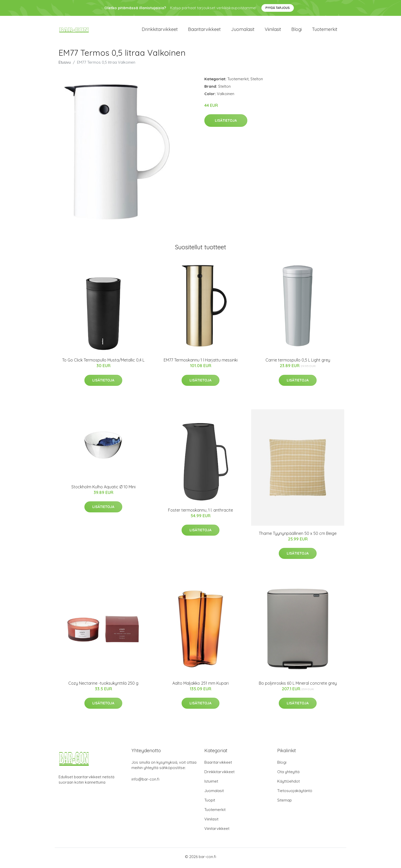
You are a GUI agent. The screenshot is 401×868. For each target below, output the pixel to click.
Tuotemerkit (325, 31)
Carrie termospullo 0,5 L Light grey (298, 363)
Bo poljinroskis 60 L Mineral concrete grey (298, 686)
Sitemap (285, 803)
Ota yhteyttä (288, 774)
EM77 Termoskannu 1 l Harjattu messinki (201, 363)
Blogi (297, 31)
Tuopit (210, 803)
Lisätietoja (226, 123)
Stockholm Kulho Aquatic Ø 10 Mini (103, 489)
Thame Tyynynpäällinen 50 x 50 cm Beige (298, 536)
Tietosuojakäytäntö (295, 793)
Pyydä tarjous (278, 8)
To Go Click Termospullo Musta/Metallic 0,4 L (103, 363)
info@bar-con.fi (145, 782)
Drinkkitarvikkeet (160, 31)
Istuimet (211, 784)
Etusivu (65, 65)
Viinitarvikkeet (217, 831)
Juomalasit (243, 31)
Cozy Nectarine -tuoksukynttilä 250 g (103, 686)
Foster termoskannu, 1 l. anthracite (201, 513)
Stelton (257, 81)
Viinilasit (273, 31)
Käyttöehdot (288, 784)
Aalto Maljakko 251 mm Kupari (201, 686)
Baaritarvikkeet (204, 31)
